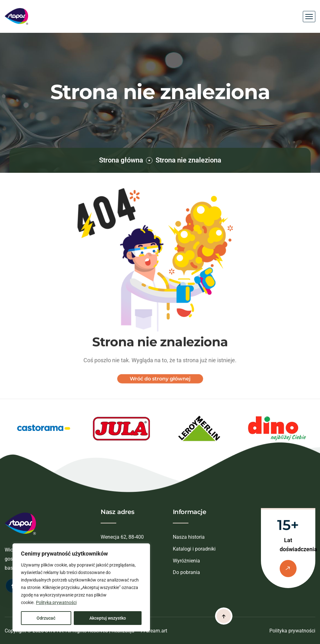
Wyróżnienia (186, 561)
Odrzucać (46, 618)
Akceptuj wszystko (108, 618)
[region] (81, 587)
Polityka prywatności (56, 602)
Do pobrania (186, 572)
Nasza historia (189, 537)
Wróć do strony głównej (160, 383)
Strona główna (121, 160)
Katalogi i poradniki (194, 549)
